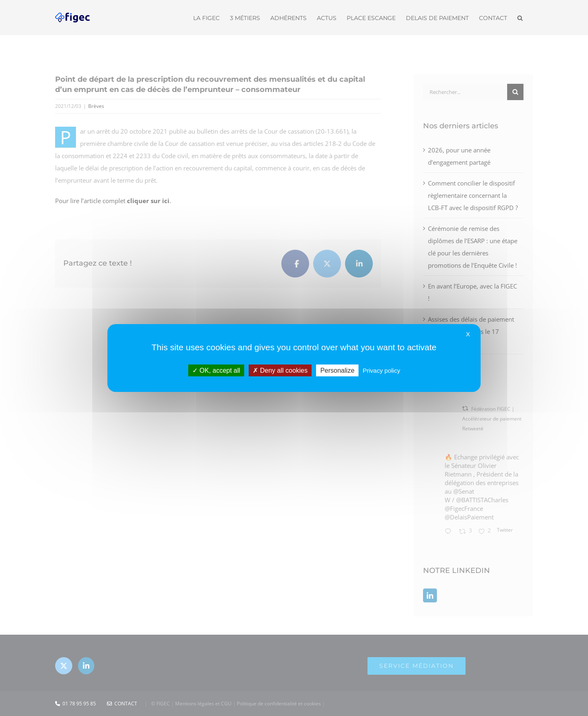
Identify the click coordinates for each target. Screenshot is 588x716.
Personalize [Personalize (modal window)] (337, 370)
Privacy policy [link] (381, 370)
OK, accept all (216, 370)
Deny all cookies (280, 370)
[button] (520, 17)
